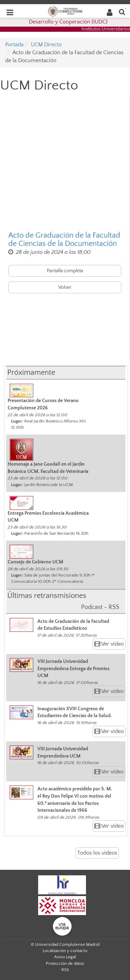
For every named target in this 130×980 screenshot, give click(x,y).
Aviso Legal (65, 957)
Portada (14, 45)
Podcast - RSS (100, 607)
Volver (65, 287)
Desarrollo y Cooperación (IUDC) (68, 22)
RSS (65, 970)
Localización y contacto (65, 951)
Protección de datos (65, 963)
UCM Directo (46, 45)
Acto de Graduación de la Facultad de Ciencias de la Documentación (64, 240)
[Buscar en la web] (122, 12)
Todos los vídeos (97, 853)
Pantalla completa (65, 271)
